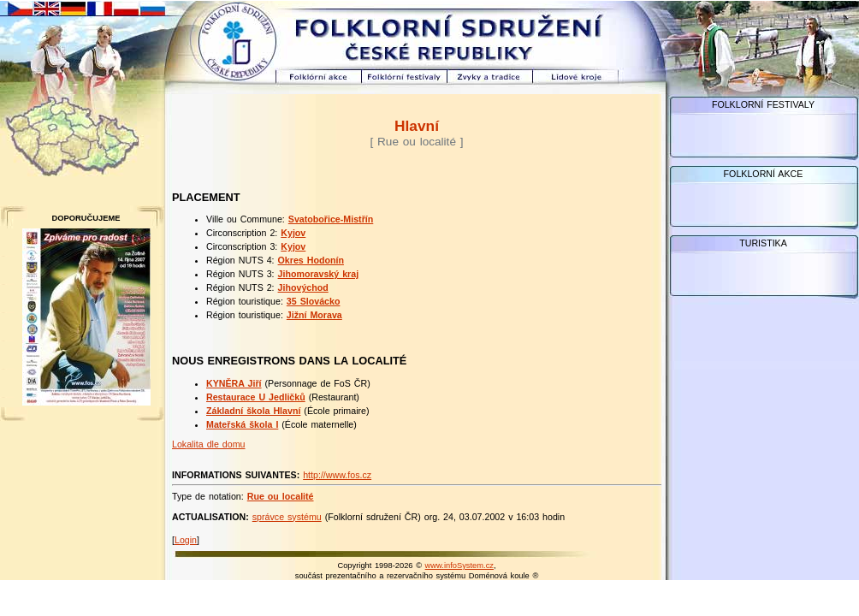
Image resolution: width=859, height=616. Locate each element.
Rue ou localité (281, 496)
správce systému (287, 517)
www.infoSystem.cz (459, 566)
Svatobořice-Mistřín (331, 219)
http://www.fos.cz (337, 475)
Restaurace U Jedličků (256, 397)
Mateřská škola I (242, 424)
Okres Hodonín (311, 260)
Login (186, 540)
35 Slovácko (314, 301)
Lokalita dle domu (209, 444)
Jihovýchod (303, 287)
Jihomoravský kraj (319, 274)
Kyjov (293, 233)
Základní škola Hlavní (253, 411)
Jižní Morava (314, 315)
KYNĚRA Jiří (234, 383)
